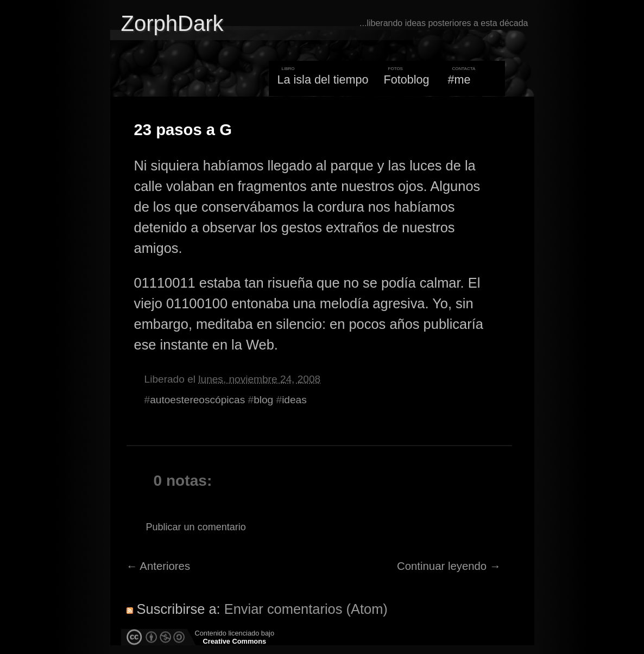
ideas (294, 400)
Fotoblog (407, 80)
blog (263, 400)
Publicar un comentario (196, 527)
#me (459, 80)
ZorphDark (172, 23)
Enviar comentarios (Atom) (306, 609)
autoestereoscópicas (197, 400)
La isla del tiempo (323, 80)
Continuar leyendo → (449, 566)
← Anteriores (159, 566)
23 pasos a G (183, 130)
